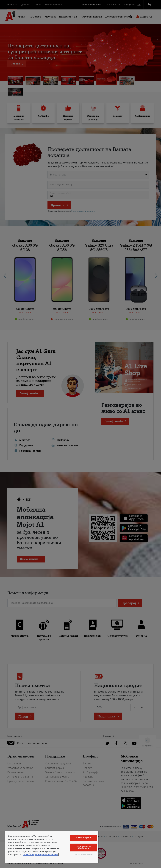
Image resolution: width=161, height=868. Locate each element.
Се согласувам (84, 838)
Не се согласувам (84, 855)
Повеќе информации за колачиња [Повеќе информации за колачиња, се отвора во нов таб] (41, 855)
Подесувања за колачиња (84, 848)
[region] (52, 847)
